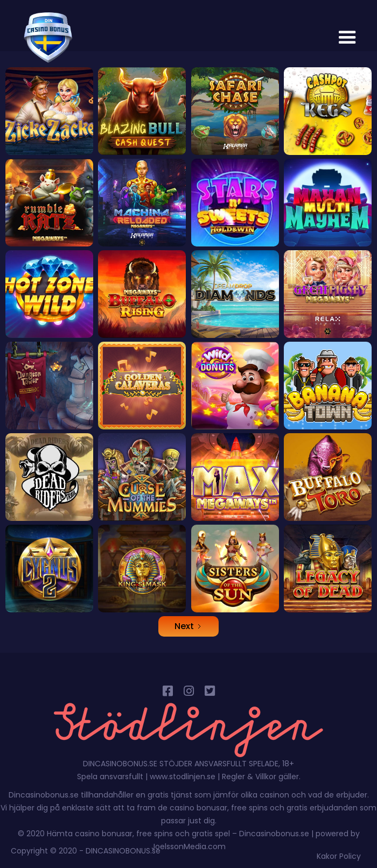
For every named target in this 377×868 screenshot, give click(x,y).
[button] (348, 38)
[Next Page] (188, 626)
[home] (45, 38)
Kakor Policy (339, 856)
